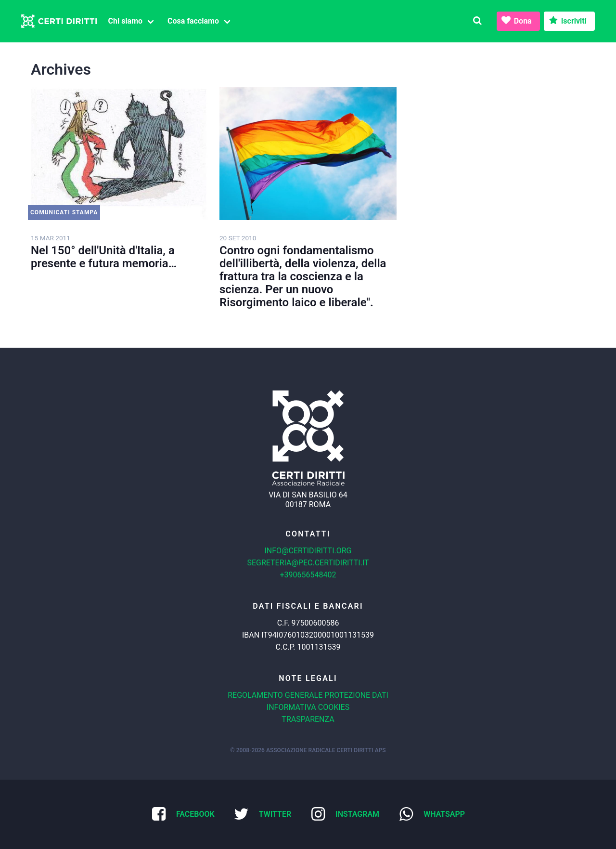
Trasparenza (308, 719)
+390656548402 (308, 575)
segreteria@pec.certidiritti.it (308, 563)
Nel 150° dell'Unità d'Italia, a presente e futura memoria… (104, 257)
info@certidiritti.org (308, 551)
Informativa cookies (308, 707)
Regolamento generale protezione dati (308, 695)
